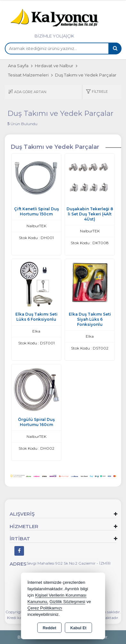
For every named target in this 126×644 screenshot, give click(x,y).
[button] (97, 92)
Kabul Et (79, 628)
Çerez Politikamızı (45, 608)
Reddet (49, 628)
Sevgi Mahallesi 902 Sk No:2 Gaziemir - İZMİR (69, 563)
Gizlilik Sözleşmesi (67, 602)
